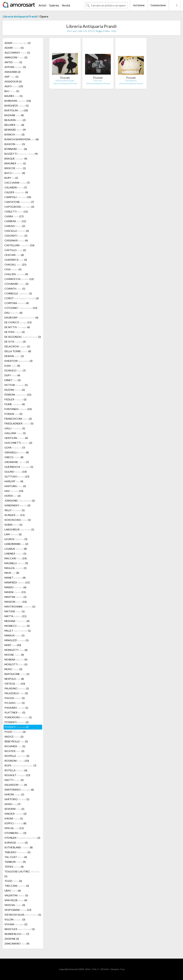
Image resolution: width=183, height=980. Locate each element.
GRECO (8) (14, 457)
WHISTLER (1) (20, 929)
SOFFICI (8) (15, 823)
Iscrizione (139, 5)
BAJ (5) (12, 91)
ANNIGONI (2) (16, 57)
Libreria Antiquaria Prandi (20, 16)
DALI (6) (13, 313)
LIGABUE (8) (16, 549)
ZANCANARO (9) (17, 944)
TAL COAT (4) (16, 857)
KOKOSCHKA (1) (18, 520)
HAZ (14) (14, 491)
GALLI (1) (15, 428)
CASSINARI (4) (16, 240)
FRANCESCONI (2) (18, 419)
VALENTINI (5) (16, 895)
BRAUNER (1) (15, 163)
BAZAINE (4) (14, 115)
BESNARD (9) (15, 130)
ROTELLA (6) (16, 770)
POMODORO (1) (18, 717)
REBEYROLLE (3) (16, 741)
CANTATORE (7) (19, 202)
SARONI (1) (14, 794)
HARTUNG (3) (15, 486)
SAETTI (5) (14, 780)
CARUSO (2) (15, 226)
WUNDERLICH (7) (17, 934)
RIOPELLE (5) (17, 756)
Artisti (42, 5)
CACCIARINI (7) (17, 183)
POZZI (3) (15, 732)
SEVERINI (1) (14, 809)
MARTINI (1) (15, 597)
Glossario (115, 969)
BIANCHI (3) (14, 134)
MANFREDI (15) (17, 582)
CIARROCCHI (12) (19, 279)
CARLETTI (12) (16, 212)
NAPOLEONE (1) (17, 674)
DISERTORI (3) (18, 361)
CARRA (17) (14, 216)
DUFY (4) (12, 375)
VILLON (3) (15, 919)
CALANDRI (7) (16, 187)
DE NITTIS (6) (17, 327)
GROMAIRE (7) (17, 462)
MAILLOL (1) (16, 568)
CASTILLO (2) (15, 250)
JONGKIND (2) (20, 501)
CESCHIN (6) (14, 255)
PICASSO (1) (15, 703)
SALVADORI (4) (16, 785)
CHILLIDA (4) (16, 274)
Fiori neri (98, 81)
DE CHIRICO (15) (18, 322)
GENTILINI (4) (16, 438)
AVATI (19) (14, 86)
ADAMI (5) (14, 48)
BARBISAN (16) (18, 101)
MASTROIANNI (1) (20, 607)
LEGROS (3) (16, 539)
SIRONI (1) (14, 818)
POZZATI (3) (17, 727)
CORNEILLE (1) (18, 293)
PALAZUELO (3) (16, 693)
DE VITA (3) (15, 342)
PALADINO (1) (17, 688)
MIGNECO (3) (17, 626)
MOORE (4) (14, 655)
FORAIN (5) (13, 414)
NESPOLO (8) (14, 679)
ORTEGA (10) (15, 684)
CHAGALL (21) (15, 264)
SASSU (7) (12, 804)
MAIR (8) (12, 573)
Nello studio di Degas (65, 81)
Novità (66, 5)
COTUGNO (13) (21, 308)
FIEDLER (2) (15, 399)
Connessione (158, 5)
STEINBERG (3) (15, 833)
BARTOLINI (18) (16, 110)
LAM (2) (13, 534)
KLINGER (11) (15, 515)
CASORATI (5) (16, 236)
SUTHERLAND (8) (19, 847)
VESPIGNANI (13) (18, 910)
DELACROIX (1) (17, 346)
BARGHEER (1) (17, 106)
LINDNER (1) (15, 554)
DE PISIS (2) (15, 332)
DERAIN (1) (14, 356)
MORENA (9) (16, 659)
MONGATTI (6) (16, 650)
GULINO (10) (16, 472)
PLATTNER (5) (15, 712)
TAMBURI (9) (15, 862)
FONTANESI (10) (18, 409)
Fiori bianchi (131, 81)
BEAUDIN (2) (15, 120)
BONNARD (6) (16, 149)
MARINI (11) (15, 592)
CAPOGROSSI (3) (19, 207)
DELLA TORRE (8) (18, 351)
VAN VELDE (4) (16, 900)
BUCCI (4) (15, 173)
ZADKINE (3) (12, 939)
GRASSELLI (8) (17, 452)
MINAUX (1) (14, 635)
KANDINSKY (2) (17, 505)
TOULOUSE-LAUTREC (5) (22, 874)
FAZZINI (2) (15, 390)
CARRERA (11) (15, 221)
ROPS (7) (20, 765)
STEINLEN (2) (22, 838)
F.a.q (122, 969)
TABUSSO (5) (17, 852)
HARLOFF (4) (14, 481)
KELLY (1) (15, 510)
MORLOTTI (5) (16, 664)
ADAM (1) (18, 43)
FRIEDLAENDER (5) (19, 423)
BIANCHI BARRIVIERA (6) (22, 139)
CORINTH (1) (15, 289)
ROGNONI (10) (17, 761)
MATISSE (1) (15, 611)
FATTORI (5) (16, 385)
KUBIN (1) (13, 525)
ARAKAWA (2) (13, 72)
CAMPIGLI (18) (18, 197)
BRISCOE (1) (15, 168)
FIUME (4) (15, 404)
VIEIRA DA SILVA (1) (23, 915)
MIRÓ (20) (13, 645)
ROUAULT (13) (17, 775)
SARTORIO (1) (17, 799)
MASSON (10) (16, 602)
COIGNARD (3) (16, 284)
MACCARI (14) (16, 558)
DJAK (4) (12, 366)
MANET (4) (15, 578)
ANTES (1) (13, 62)
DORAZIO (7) (15, 370)
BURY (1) (11, 178)
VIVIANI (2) (16, 924)
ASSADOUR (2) (13, 81)
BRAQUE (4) (16, 159)
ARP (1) (11, 77)
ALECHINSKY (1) (17, 53)
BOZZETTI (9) (21, 154)
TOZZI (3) (13, 881)
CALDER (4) (16, 192)
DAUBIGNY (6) (21, 317)
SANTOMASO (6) (19, 790)
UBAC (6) (13, 891)
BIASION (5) (15, 144)
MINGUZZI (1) (17, 640)
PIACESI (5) (15, 698)
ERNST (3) (13, 380)
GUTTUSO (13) (17, 476)
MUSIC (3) (13, 669)
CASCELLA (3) (17, 231)
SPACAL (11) (14, 828)
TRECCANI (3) (17, 886)
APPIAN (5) (15, 67)
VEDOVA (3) (15, 905)
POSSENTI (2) (17, 722)
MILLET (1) (18, 631)
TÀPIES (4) (14, 867)
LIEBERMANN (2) (16, 544)
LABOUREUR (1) (19, 529)
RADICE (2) (14, 737)
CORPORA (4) (17, 303)
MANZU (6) (15, 587)
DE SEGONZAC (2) (23, 337)
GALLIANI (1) (15, 433)
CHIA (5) (13, 269)
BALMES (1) (13, 96)
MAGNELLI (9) (16, 563)
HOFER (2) (13, 496)
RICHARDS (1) (15, 746)
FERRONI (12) (18, 395)
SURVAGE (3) (16, 843)
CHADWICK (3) (16, 260)
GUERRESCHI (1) (19, 467)
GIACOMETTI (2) (18, 443)
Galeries (54, 5)
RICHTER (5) (14, 751)
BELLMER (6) (14, 125)
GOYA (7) (15, 448)
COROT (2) (22, 298)
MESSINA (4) (17, 621)
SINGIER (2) (15, 814)
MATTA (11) (15, 616)
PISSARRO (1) (16, 708)
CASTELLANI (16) (19, 245)
